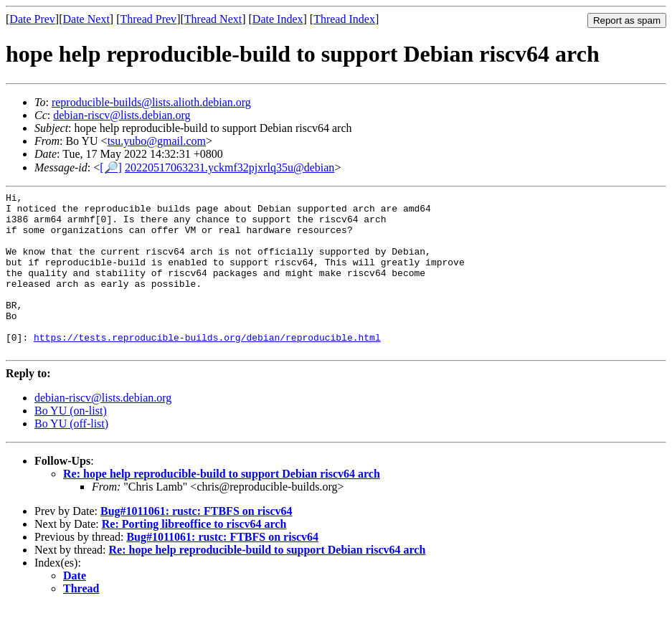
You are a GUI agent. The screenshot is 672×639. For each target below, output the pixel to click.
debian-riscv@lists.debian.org (122, 115)
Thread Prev (148, 19)
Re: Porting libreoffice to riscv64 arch (194, 556)
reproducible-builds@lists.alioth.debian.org (151, 102)
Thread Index (344, 19)
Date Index (278, 19)
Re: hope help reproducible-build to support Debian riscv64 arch (222, 506)
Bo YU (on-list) (71, 443)
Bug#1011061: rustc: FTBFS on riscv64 (197, 543)
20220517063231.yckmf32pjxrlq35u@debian (229, 167)
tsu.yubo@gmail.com (157, 141)
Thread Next (213, 19)
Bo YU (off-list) (71, 456)
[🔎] (111, 167)
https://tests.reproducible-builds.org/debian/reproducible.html (207, 367)
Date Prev (32, 19)
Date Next (86, 19)
